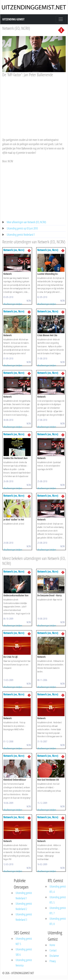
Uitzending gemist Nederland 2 (24, 906)
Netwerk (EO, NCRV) (16, 28)
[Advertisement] (33, 104)
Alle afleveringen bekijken (13, 304)
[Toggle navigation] (61, 19)
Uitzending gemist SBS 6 (24, 952)
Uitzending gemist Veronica (24, 963)
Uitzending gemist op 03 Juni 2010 (22, 228)
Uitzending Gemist (13, 19)
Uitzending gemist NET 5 (24, 941)
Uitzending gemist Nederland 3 (24, 917)
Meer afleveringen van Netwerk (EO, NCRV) (26, 222)
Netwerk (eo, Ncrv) (14, 250)
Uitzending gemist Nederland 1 (21, 235)
